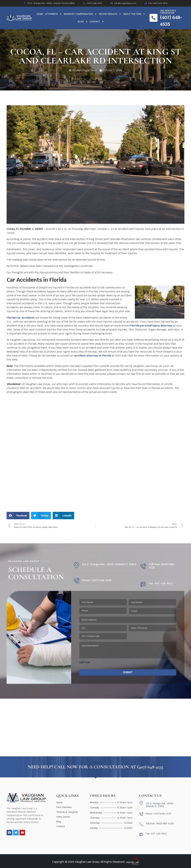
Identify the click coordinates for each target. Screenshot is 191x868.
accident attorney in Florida (93, 356)
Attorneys (53, 14)
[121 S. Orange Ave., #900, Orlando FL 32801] (76, 565)
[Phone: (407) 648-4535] (76, 581)
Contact (97, 22)
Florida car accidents (21, 318)
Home (40, 14)
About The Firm (134, 14)
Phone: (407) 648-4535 (97, 580)
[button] (18, 516)
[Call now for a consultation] (154, 18)
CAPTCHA (85, 662)
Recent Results (110, 14)
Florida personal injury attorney (151, 326)
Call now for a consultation (168, 12)
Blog (83, 22)
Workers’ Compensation (80, 14)
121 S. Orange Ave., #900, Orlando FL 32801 (109, 564)
